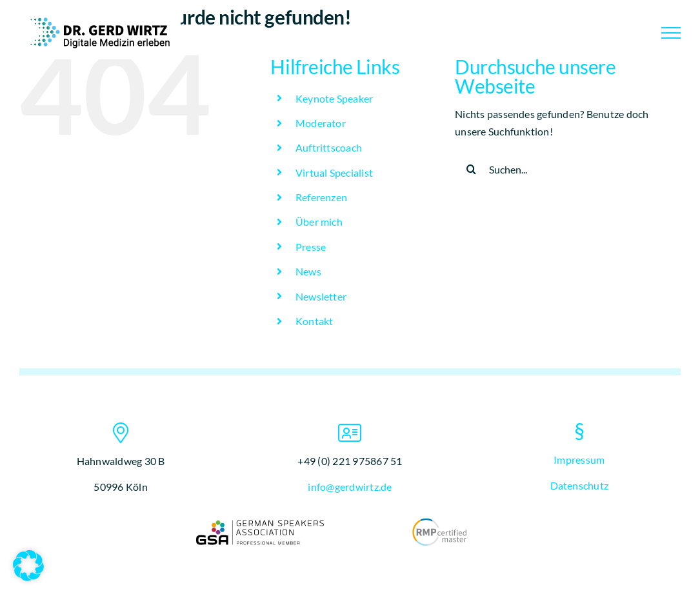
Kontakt (315, 321)
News (308, 271)
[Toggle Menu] (671, 33)
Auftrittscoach (329, 147)
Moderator (321, 123)
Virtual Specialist (334, 173)
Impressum (579, 460)
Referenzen (321, 197)
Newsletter (321, 296)
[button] (28, 566)
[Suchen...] (559, 169)
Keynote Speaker (335, 98)
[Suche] (471, 169)
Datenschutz (580, 485)
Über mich (319, 222)
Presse (311, 247)
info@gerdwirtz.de (350, 487)
